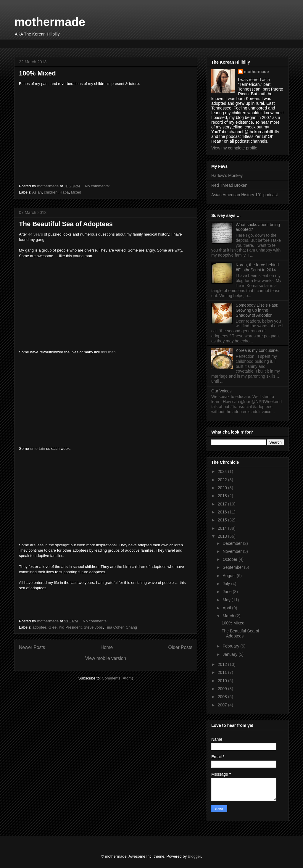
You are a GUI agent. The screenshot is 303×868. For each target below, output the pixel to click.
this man (108, 352)
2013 (223, 536)
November (233, 551)
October (231, 559)
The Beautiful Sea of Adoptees (66, 224)
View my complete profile (234, 148)
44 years (36, 234)
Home (107, 647)
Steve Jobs (93, 627)
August (229, 576)
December (233, 543)
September (233, 567)
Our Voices (221, 391)
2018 (223, 496)
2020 (223, 488)
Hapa (64, 192)
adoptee (40, 627)
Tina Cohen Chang (121, 627)
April (227, 608)
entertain (38, 449)
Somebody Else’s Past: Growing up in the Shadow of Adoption (257, 310)
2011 (223, 672)
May (227, 600)
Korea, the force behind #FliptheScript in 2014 (257, 267)
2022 (223, 480)
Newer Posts (32, 647)
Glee (53, 627)
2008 (223, 697)
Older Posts (180, 647)
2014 (223, 528)
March (229, 616)
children (51, 192)
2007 (223, 705)
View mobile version (106, 658)
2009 (223, 689)
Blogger (194, 856)
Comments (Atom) (117, 678)
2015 (223, 520)
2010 (223, 681)
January (231, 654)
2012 (223, 664)
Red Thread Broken (229, 185)
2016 (223, 512)
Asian (37, 192)
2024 (223, 471)
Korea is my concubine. (257, 350)
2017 (223, 504)
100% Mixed (37, 73)
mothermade (50, 22)
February (231, 646)
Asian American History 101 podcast (245, 195)
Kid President (70, 627)
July (227, 584)
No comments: (98, 186)
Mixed (76, 192)
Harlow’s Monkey (227, 175)
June (228, 592)
